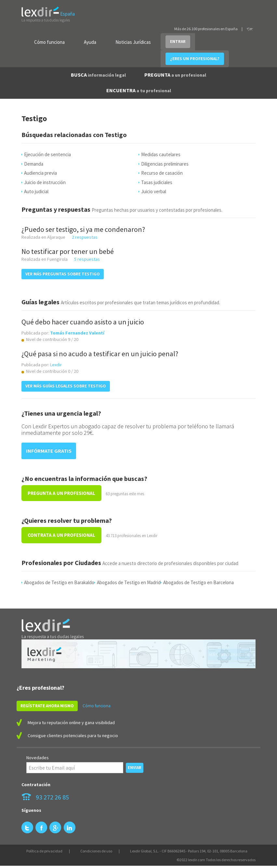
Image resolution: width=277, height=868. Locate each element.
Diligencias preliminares (165, 164)
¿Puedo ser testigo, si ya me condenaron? (83, 229)
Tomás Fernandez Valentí (77, 333)
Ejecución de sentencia (47, 154)
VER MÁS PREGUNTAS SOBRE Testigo (63, 274)
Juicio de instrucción (45, 182)
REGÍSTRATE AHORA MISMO (47, 706)
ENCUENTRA (139, 90)
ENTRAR (178, 41)
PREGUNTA (175, 75)
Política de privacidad (44, 851)
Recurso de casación (162, 173)
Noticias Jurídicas (133, 42)
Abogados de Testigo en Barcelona (198, 582)
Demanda (34, 164)
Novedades (38, 758)
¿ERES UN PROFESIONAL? (195, 59)
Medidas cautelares (161, 154)
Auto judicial (36, 191)
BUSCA (98, 75)
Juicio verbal (154, 191)
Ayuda (90, 42)
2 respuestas (85, 237)
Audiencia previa (40, 173)
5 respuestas (87, 259)
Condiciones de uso (96, 851)
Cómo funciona (49, 42)
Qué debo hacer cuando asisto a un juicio (83, 322)
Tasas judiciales (157, 182)
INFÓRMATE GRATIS (49, 451)
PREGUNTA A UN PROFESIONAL (61, 493)
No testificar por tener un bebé (68, 251)
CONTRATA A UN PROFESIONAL (61, 535)
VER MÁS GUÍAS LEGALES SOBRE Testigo (66, 386)
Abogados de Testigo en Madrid (129, 582)
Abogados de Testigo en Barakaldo (59, 582)
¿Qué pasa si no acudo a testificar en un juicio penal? (100, 354)
